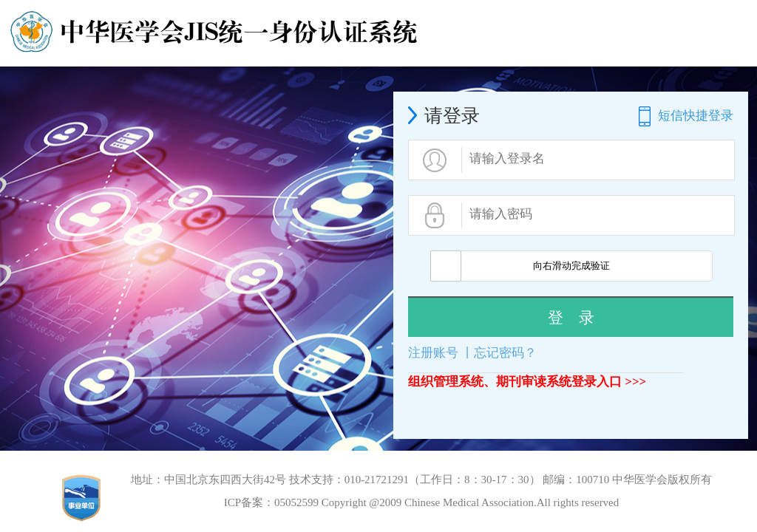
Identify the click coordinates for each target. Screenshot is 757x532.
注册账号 (433, 353)
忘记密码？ (505, 353)
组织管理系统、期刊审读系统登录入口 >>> (527, 382)
